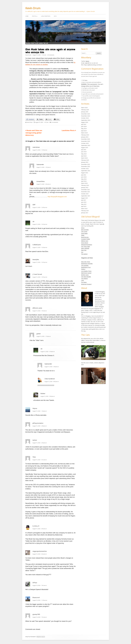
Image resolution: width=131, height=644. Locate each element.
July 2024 (84, 124)
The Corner (84, 231)
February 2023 (85, 160)
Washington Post (86, 267)
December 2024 (86, 114)
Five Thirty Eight (86, 247)
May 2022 (84, 179)
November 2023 (86, 141)
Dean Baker (84, 233)
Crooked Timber (86, 239)
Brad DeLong (85, 237)
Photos (34, 16)
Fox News (84, 282)
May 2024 (84, 129)
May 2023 (84, 154)
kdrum (87, 61)
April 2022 (84, 181)
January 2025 (85, 112)
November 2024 (86, 116)
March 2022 (84, 183)
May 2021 (84, 204)
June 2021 (84, 202)
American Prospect (86, 284)
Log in (43, 637)
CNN (82, 280)
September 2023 (86, 145)
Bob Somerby (85, 230)
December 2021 (86, 190)
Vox (82, 252)
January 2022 (85, 187)
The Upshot (84, 254)
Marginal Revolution (87, 245)
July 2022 (84, 175)
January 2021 (85, 213)
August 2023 (85, 147)
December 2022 (86, 164)
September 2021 (86, 196)
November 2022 (86, 166)
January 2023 (85, 162)
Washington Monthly (87, 264)
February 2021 (85, 211)
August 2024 (85, 122)
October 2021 (85, 194)
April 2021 (84, 206)
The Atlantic (84, 278)
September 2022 (86, 171)
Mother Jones (85, 275)
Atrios (83, 228)
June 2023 (84, 152)
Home (27, 16)
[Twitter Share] (40, 119)
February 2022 (85, 185)
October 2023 (85, 143)
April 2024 (84, 131)
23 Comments (51, 55)
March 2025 (84, 108)
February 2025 (85, 110)
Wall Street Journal (86, 273)
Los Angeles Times (86, 271)
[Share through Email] (49, 119)
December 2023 (86, 139)
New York (84, 250)
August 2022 (85, 173)
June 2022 (84, 177)
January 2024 (85, 137)
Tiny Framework (32, 637)
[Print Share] (57, 119)
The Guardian (85, 265)
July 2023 (84, 150)
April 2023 (84, 156)
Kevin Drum (33, 8)
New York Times (86, 262)
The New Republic (86, 277)
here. (86, 80)
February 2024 (85, 135)
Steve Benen (85, 243)
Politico (83, 269)
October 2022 (85, 169)
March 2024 (84, 133)
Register (39, 637)
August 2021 (85, 198)
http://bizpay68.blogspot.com (57, 197)
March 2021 (84, 209)
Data (55, 16)
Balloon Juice (85, 241)
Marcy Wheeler (85, 248)
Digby (83, 235)
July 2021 (84, 200)
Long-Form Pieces (46, 16)
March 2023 (84, 158)
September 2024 (86, 120)
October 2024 (85, 118)
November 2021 (86, 192)
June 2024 (84, 126)
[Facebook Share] (30, 119)
